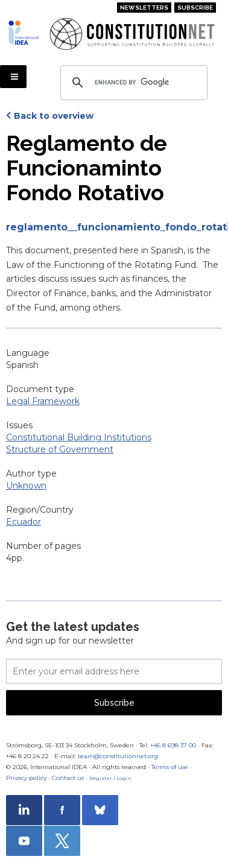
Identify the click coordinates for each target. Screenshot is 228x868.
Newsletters (144, 8)
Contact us (68, 778)
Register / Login (110, 778)
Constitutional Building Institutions (79, 437)
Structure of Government (60, 449)
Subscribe (195, 8)
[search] (132, 83)
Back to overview (54, 116)
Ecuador (24, 522)
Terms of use (170, 767)
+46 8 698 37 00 (173, 745)
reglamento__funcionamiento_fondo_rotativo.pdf (114, 227)
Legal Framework (43, 401)
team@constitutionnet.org (118, 756)
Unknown (26, 486)
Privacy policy (26, 778)
